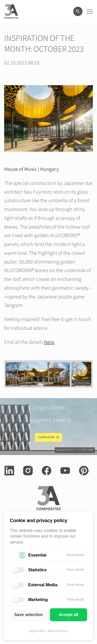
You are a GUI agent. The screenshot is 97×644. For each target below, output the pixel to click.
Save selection (29, 615)
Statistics (37, 570)
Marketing (38, 600)
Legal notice (37, 631)
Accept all (69, 615)
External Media (43, 585)
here (49, 342)
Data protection (58, 631)
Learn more (46, 437)
